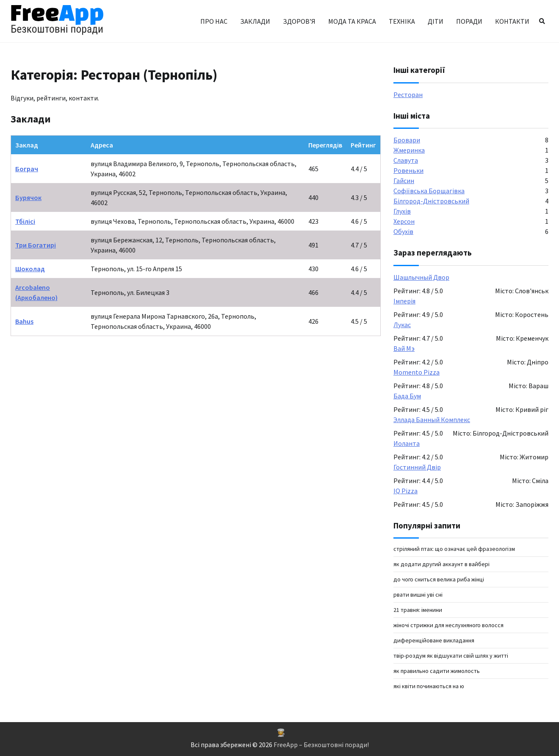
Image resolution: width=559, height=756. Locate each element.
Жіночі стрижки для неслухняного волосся (448, 625)
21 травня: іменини (418, 610)
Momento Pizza (416, 372)
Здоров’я (299, 21)
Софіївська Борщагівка (429, 191)
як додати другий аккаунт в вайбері (441, 564)
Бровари (407, 140)
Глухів (402, 211)
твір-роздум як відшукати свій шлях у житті (451, 656)
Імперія (404, 301)
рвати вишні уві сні (418, 595)
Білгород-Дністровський (431, 201)
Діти (436, 21)
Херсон (404, 221)
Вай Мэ (404, 348)
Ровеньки (408, 170)
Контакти (512, 21)
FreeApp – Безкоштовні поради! (321, 745)
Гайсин (404, 181)
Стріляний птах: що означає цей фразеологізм (454, 549)
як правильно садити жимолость (437, 671)
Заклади (255, 21)
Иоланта (407, 443)
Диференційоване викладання (434, 640)
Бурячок (28, 197)
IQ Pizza (405, 491)
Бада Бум (407, 396)
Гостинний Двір (417, 467)
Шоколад (30, 269)
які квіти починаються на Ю (429, 686)
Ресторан (408, 94)
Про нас (214, 21)
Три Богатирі (36, 245)
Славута (406, 160)
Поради (469, 21)
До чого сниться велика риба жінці (439, 579)
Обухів (403, 231)
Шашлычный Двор (421, 277)
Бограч (27, 169)
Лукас (402, 325)
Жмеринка (409, 150)
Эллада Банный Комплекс (432, 420)
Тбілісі (25, 221)
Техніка (402, 21)
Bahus (24, 321)
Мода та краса (352, 21)
